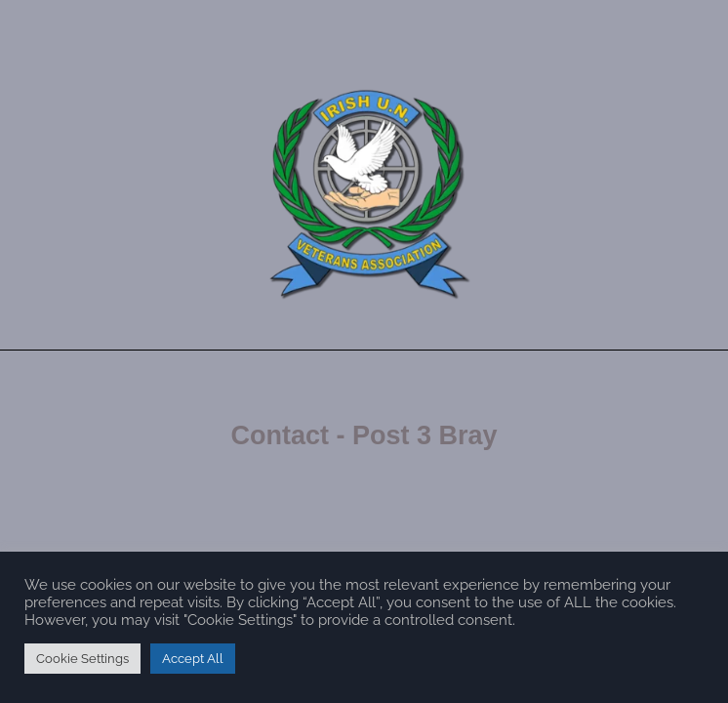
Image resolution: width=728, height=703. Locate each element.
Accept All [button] (193, 659)
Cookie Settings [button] (82, 659)
